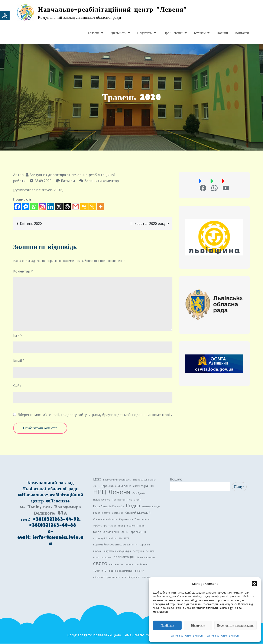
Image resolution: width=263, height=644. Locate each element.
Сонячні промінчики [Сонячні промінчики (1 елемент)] (105, 520)
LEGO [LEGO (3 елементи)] (97, 480)
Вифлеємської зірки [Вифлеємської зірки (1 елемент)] (145, 480)
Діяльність (118, 33)
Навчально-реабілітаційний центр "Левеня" (114, 10)
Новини (222, 33)
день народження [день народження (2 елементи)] (134, 532)
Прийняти (167, 625)
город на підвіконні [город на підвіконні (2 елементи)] (106, 532)
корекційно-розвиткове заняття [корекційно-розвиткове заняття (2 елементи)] (115, 545)
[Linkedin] (51, 207)
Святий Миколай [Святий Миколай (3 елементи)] (138, 513)
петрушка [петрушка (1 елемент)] (138, 551)
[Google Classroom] (84, 207)
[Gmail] (76, 207)
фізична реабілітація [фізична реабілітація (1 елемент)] (121, 571)
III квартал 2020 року (148, 224)
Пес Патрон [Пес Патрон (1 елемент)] (134, 500)
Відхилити (198, 625)
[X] (59, 207)
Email (19, 361)
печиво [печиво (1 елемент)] (150, 551)
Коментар (23, 272)
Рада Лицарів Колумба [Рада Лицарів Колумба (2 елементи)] (109, 507)
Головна (94, 33)
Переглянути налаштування (236, 625)
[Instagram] (42, 207)
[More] (100, 207)
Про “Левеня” (173, 33)
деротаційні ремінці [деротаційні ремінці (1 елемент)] (105, 539)
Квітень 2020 (31, 224)
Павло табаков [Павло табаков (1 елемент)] (102, 500)
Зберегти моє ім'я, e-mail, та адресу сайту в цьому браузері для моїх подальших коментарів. (95, 415)
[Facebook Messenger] (26, 207)
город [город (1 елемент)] (141, 526)
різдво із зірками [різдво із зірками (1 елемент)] (145, 558)
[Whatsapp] (34, 207)
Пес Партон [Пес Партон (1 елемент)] (119, 500)
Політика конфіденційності (186, 636)
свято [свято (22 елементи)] (100, 564)
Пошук (176, 480)
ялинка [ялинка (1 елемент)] (146, 578)
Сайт (17, 386)
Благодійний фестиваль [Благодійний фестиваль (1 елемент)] (117, 480)
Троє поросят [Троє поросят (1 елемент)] (142, 520)
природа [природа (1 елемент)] (106, 558)
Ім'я (18, 336)
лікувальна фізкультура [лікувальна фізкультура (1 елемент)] (118, 551)
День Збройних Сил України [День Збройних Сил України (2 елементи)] (112, 486)
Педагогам (145, 33)
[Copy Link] (92, 207)
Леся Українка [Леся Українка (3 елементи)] (143, 486)
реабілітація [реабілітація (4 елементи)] (124, 557)
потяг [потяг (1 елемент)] (96, 558)
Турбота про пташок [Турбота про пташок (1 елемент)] (105, 526)
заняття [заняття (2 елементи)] (124, 538)
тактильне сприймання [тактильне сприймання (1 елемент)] (135, 565)
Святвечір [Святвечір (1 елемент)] (118, 513)
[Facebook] (17, 207)
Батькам (200, 33)
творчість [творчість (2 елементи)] (100, 571)
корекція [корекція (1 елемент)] (145, 545)
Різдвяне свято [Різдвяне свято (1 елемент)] (102, 513)
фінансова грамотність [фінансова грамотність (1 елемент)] (107, 578)
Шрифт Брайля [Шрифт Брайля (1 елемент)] (127, 526)
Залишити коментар (101, 181)
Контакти (242, 33)
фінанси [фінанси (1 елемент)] (139, 571)
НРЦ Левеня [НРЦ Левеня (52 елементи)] (112, 492)
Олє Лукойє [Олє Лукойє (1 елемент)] (139, 494)
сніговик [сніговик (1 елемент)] (114, 565)
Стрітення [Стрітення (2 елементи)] (126, 519)
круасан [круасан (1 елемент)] (98, 551)
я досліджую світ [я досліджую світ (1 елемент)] (131, 578)
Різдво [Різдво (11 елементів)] (133, 506)
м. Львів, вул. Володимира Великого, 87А (51, 510)
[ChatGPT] (67, 207)
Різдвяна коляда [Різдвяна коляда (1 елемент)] (151, 507)
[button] (254, 584)
